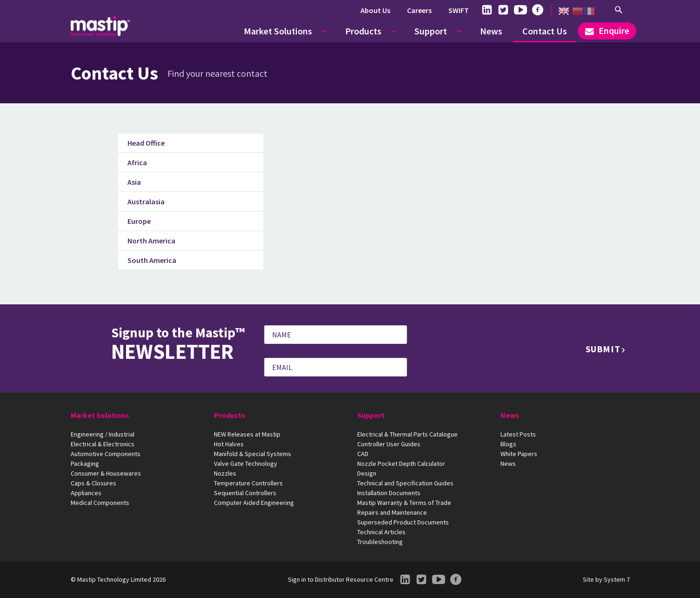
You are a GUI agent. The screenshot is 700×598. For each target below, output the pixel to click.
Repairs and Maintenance (392, 512)
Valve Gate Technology (246, 464)
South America (152, 260)
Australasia (146, 202)
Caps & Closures (93, 483)
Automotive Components (106, 454)
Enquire (607, 30)
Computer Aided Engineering (254, 503)
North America (151, 241)
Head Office (146, 143)
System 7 (617, 579)
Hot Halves (229, 444)
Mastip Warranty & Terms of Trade (404, 503)
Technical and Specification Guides (405, 483)
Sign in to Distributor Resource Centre (341, 579)
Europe (139, 221)
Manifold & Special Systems (253, 454)
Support (431, 31)
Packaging (85, 464)
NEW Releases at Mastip (247, 434)
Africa (137, 162)
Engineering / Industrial (103, 434)
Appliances (86, 493)
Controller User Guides (389, 444)
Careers (419, 10)
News (491, 31)
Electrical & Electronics (103, 444)
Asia (134, 182)
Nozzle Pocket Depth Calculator (401, 464)
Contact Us (545, 31)
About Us (375, 10)
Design (367, 473)
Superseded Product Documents (403, 522)
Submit (603, 349)
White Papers (519, 454)
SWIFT (459, 10)
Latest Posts (518, 434)
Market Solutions (278, 31)
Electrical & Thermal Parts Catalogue (407, 434)
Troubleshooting (380, 542)
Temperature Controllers (248, 483)
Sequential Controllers (245, 493)
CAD (363, 454)
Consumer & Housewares (106, 473)
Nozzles (225, 473)
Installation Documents (389, 493)
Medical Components (100, 503)
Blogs (508, 444)
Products (363, 31)
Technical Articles (381, 532)
